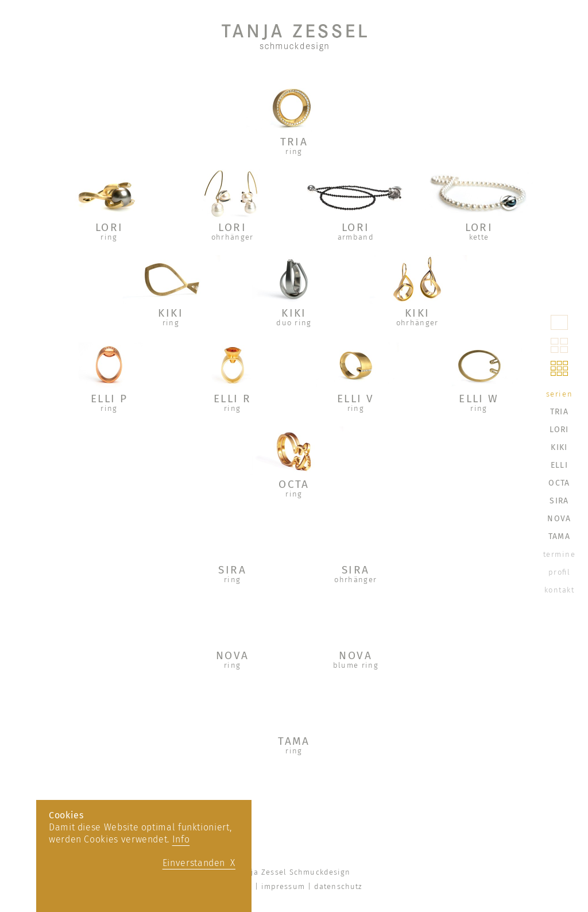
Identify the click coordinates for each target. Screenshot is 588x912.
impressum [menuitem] (283, 886)
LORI (109, 227)
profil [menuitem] (560, 572)
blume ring (356, 665)
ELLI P (109, 399)
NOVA (233, 655)
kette (479, 237)
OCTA (294, 484)
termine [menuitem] (560, 554)
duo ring (294, 323)
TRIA (294, 142)
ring (294, 151)
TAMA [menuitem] (559, 536)
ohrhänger (233, 237)
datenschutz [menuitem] (338, 886)
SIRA (232, 570)
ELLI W (479, 399)
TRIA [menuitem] (559, 412)
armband (356, 237)
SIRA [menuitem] (559, 501)
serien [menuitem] (559, 394)
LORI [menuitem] (559, 430)
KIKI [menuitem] (559, 447)
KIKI (171, 313)
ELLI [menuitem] (559, 465)
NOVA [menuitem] (559, 519)
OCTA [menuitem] (559, 483)
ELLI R (233, 399)
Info (181, 839)
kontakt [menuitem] (560, 590)
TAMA (294, 741)
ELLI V (356, 399)
